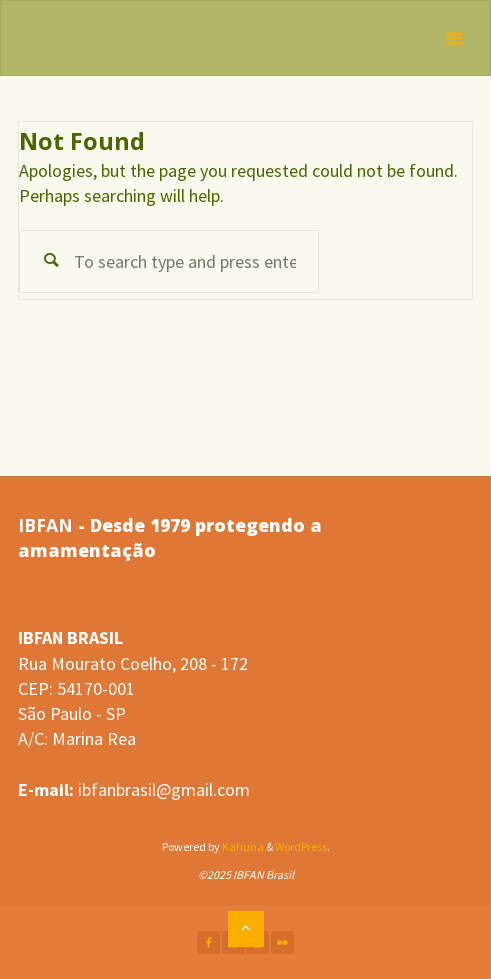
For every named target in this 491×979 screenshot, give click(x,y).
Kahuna (242, 846)
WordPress (301, 846)
